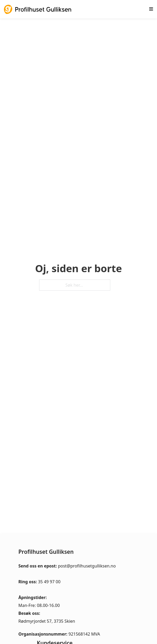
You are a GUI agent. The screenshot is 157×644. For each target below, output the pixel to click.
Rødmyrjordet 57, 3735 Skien (47, 621)
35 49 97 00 (49, 582)
